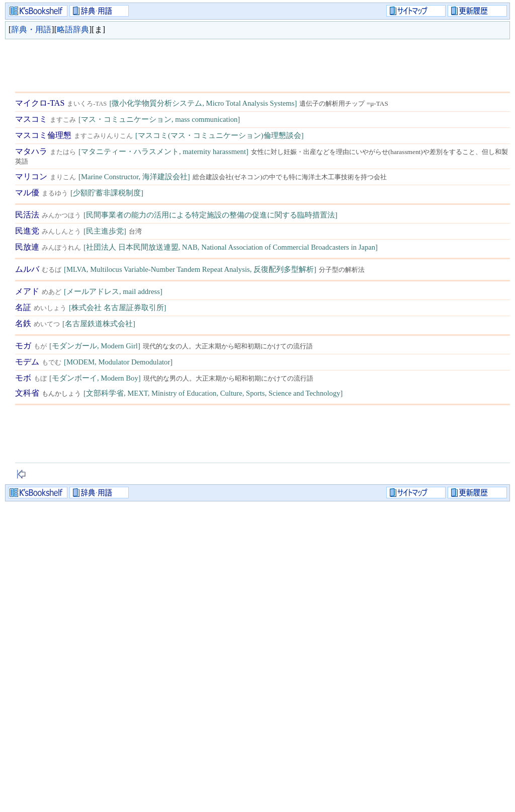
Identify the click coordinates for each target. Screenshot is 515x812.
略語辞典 (73, 29)
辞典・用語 (31, 29)
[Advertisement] (198, 63)
